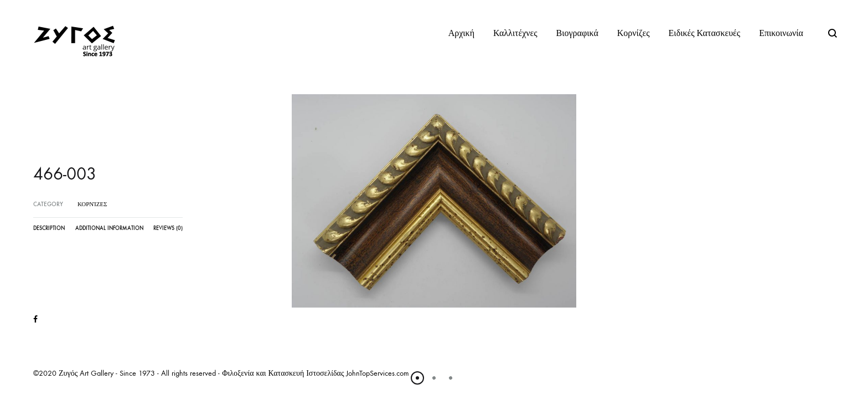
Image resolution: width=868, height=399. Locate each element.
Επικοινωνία (781, 33)
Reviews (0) (168, 228)
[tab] (49, 231)
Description (49, 228)
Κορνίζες (634, 33)
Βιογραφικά (577, 33)
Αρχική (461, 33)
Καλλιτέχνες (515, 33)
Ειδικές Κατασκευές (705, 33)
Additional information (109, 228)
